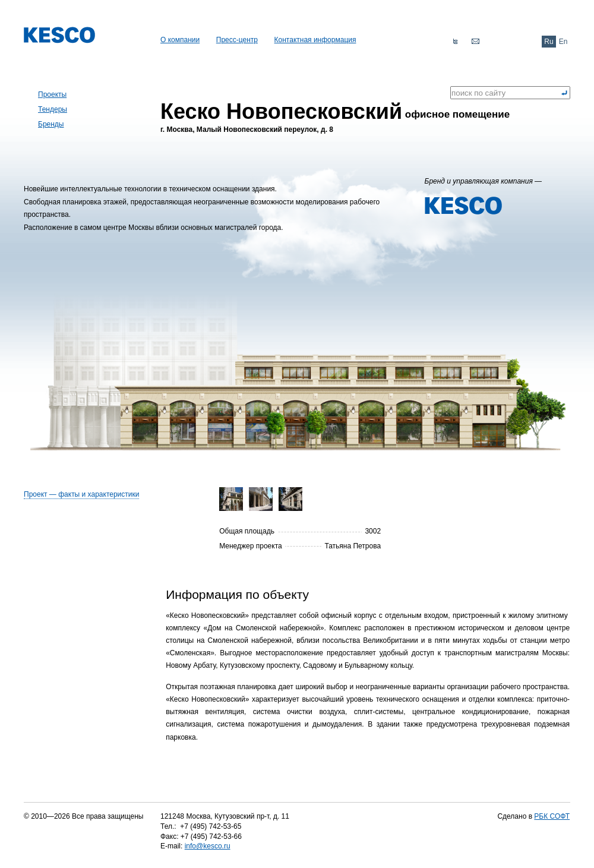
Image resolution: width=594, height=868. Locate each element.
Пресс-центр (237, 40)
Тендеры (53, 109)
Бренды (51, 124)
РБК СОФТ (552, 816)
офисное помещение (335, 111)
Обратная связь (475, 42)
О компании (180, 40)
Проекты (52, 94)
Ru (549, 42)
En (563, 42)
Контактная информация (315, 40)
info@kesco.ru (208, 846)
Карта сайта (455, 42)
